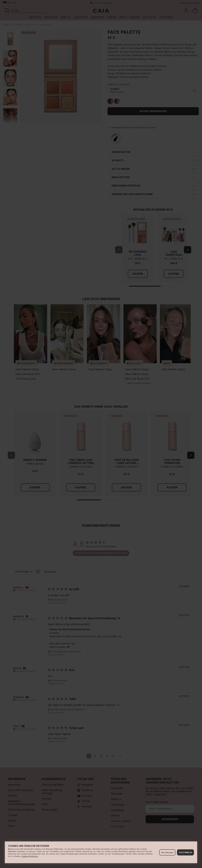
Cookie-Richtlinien (30, 856)
